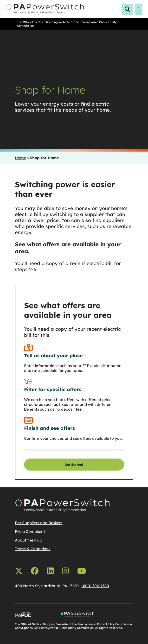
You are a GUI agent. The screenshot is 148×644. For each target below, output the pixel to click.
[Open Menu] (139, 9)
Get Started (74, 465)
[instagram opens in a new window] (65, 571)
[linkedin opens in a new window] (50, 571)
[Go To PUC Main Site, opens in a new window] (33, 616)
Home (20, 158)
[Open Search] (127, 9)
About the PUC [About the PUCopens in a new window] (29, 540)
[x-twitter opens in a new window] (19, 571)
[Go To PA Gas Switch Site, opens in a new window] (97, 616)
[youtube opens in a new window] (82, 571)
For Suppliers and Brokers (39, 523)
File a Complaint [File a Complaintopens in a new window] (30, 531)
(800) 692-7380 (95, 586)
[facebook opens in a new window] (35, 571)
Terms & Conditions (33, 549)
